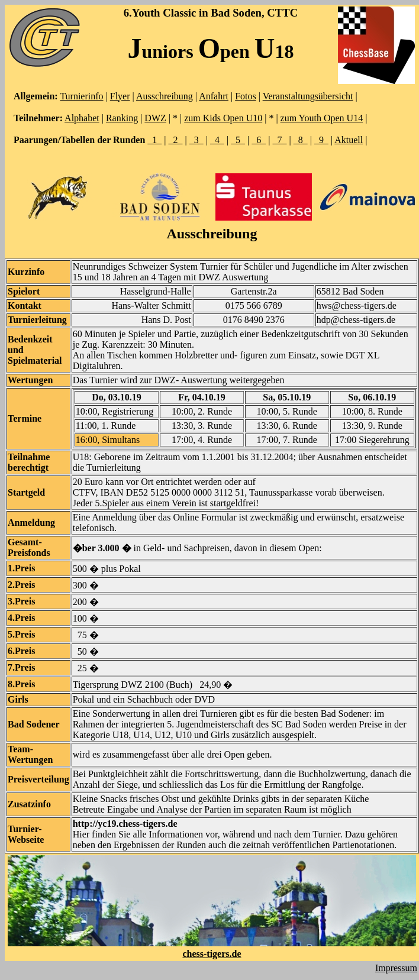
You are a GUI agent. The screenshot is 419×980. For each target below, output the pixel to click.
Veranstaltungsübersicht (308, 96)
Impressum (396, 968)
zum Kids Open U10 (223, 118)
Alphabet (82, 118)
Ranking (122, 118)
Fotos (246, 96)
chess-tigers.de (212, 954)
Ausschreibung (165, 96)
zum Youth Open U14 (322, 118)
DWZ (155, 118)
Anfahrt (214, 96)
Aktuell (349, 140)
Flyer (120, 96)
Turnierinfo (81, 96)
